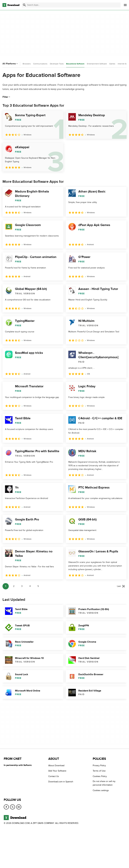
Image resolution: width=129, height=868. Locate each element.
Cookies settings (101, 790)
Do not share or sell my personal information (104, 783)
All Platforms (10, 64)
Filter (7, 97)
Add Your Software (57, 771)
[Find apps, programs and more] (71, 5)
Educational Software (75, 64)
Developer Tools (57, 64)
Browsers (27, 64)
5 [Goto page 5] (38, 586)
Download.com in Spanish (61, 782)
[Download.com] (11, 5)
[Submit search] (24, 5)
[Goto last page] (121, 586)
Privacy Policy (99, 765)
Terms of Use (99, 771)
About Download (56, 765)
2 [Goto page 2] (14, 586)
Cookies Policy (100, 776)
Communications (40, 64)
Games (112, 64)
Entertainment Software (97, 64)
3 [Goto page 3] (22, 586)
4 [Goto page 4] (30, 586)
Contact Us (54, 776)
